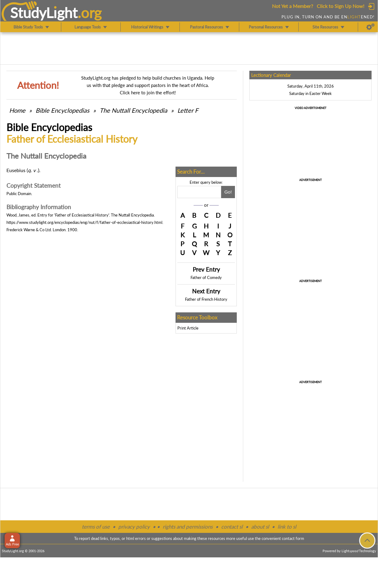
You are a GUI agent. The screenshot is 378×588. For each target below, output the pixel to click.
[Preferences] (370, 27)
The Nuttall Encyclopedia (133, 110)
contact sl (232, 527)
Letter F (188, 110)
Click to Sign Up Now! (340, 6)
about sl (260, 527)
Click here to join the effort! (148, 92)
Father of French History (206, 299)
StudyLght (44, 13)
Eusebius (16, 170)
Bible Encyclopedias (62, 110)
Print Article (188, 328)
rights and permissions (188, 527)
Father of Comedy (206, 277)
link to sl (287, 527)
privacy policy (134, 527)
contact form (293, 538)
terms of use (96, 527)
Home (17, 110)
